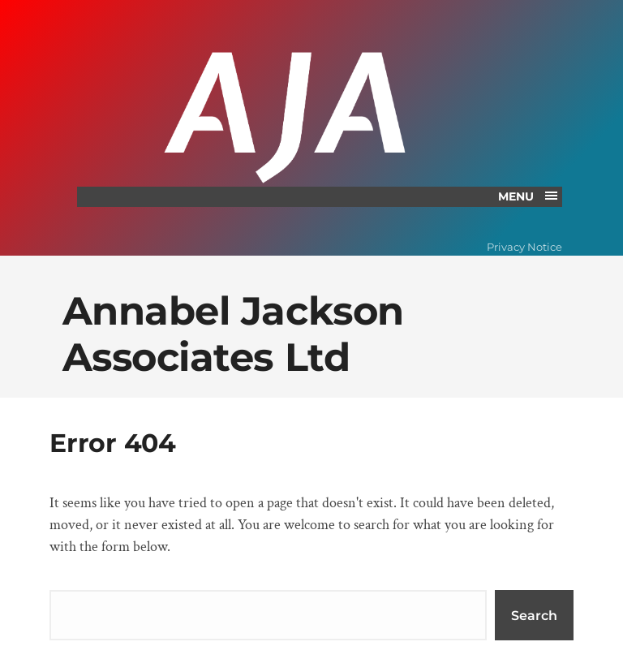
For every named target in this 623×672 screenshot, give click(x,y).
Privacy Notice (524, 247)
